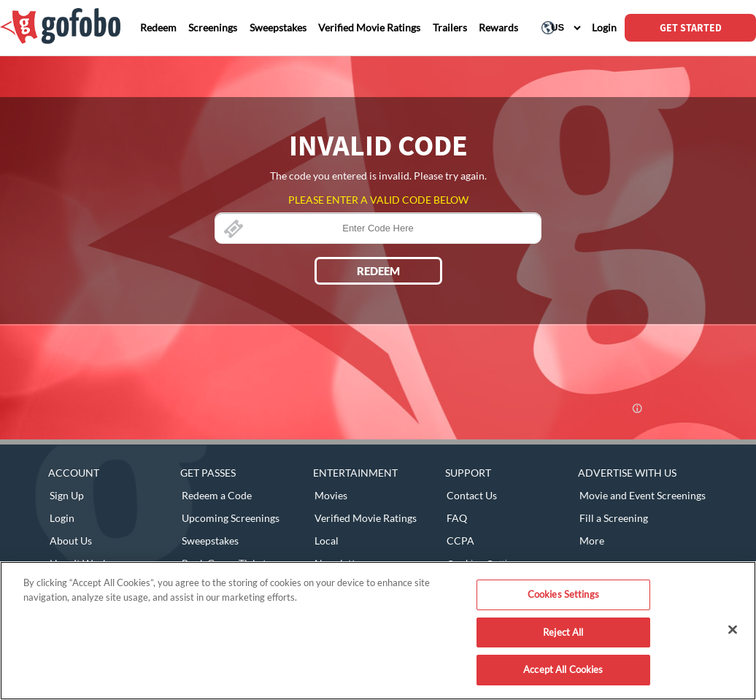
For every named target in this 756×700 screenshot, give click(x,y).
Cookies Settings (563, 594)
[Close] (733, 630)
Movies (331, 495)
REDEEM (378, 271)
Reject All (563, 632)
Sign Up (67, 495)
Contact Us (472, 495)
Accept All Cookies (563, 669)
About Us (71, 541)
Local (327, 541)
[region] (378, 631)
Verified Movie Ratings (366, 518)
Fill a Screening (614, 518)
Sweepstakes (210, 541)
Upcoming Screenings (231, 518)
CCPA (460, 541)
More (592, 541)
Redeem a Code (217, 495)
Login (62, 518)
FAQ (457, 518)
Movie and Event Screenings (643, 495)
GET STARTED (691, 28)
